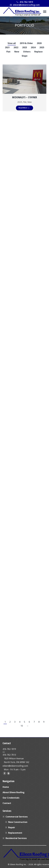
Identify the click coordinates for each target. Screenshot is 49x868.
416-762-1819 (24, 2)
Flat (25, 102)
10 (22, 726)
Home (6, 787)
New (30, 102)
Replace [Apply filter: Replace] (38, 52)
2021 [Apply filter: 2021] (7, 47)
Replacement (15, 833)
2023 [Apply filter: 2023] (25, 47)
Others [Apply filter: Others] (27, 52)
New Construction (18, 822)
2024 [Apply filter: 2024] (33, 47)
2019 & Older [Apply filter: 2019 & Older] (26, 43)
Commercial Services (15, 817)
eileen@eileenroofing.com (24, 5)
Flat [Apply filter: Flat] (8, 52)
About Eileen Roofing (14, 792)
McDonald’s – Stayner (25, 97)
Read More (24, 108)
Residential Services (16, 838)
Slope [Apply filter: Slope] (25, 56)
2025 (20, 102)
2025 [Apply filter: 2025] (42, 47)
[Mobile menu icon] (45, 12)
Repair (12, 827)
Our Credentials (11, 798)
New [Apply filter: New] (17, 52)
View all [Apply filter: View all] (12, 43)
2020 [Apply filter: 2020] (39, 43)
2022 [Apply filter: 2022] (16, 47)
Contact (7, 803)
